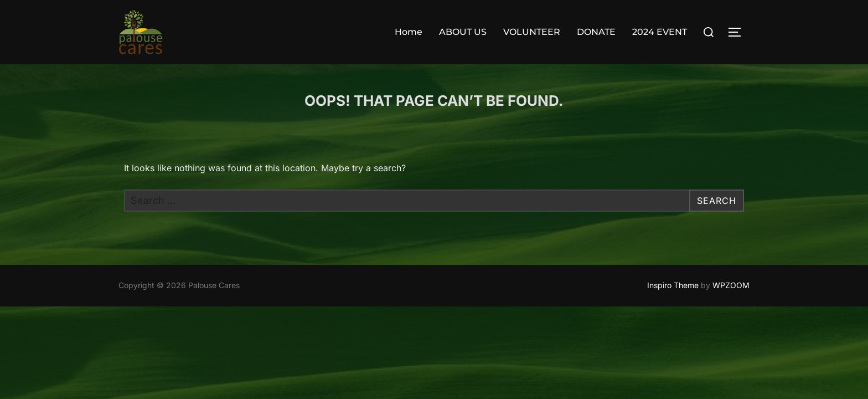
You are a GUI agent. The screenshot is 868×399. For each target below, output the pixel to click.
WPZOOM (731, 285)
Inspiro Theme (673, 285)
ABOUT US (463, 32)
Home (409, 32)
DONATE (596, 32)
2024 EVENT (660, 32)
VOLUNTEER (532, 32)
